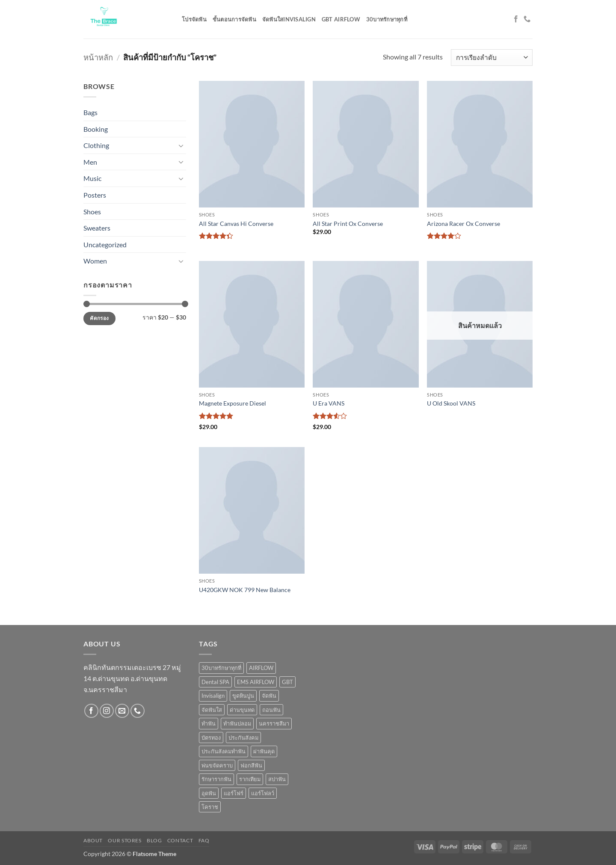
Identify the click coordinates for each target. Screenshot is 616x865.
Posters (95, 195)
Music (92, 178)
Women (95, 261)
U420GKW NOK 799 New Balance (245, 590)
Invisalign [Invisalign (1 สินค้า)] (213, 696)
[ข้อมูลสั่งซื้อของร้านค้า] (492, 58)
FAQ (204, 840)
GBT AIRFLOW (341, 19)
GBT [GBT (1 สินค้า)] (287, 682)
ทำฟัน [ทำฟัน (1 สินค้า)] (209, 723)
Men (90, 162)
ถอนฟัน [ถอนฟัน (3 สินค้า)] (271, 710)
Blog (154, 840)
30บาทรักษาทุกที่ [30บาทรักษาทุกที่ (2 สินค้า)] (221, 668)
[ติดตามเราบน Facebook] (516, 19)
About (93, 840)
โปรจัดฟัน (194, 19)
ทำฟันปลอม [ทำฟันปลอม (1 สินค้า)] (237, 723)
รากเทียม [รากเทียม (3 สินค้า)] (250, 779)
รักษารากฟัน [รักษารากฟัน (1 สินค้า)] (216, 779)
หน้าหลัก (98, 57)
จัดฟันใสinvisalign (289, 19)
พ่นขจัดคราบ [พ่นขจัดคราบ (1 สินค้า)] (217, 765)
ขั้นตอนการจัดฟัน (234, 19)
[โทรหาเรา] (527, 19)
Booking (96, 129)
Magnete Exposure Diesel (232, 403)
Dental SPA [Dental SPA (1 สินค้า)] (215, 682)
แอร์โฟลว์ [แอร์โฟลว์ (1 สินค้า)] (263, 793)
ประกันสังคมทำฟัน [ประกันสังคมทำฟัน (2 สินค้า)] (224, 751)
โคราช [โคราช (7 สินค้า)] (210, 807)
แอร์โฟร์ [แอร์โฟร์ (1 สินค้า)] (234, 793)
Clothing (96, 145)
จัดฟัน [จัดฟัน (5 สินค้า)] (269, 696)
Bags (90, 112)
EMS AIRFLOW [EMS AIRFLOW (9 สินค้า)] (256, 682)
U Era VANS (329, 403)
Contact (180, 840)
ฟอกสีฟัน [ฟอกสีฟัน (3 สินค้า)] (251, 765)
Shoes (92, 212)
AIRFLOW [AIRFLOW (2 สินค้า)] (261, 668)
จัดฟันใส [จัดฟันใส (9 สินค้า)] (212, 710)
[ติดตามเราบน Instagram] (107, 711)
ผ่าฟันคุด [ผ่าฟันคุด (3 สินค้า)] (264, 751)
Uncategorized (105, 244)
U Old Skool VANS (451, 403)
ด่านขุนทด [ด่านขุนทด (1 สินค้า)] (242, 710)
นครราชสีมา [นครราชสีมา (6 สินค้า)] (274, 723)
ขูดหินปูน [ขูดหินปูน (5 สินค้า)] (243, 696)
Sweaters (97, 228)
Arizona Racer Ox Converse (463, 224)
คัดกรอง (99, 318)
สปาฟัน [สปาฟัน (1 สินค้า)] (277, 779)
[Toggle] (181, 145)
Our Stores (124, 840)
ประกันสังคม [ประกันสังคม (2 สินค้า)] (243, 738)
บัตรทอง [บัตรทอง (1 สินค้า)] (211, 738)
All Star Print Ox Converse (348, 224)
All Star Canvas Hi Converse (236, 224)
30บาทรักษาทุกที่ (387, 19)
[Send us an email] (122, 711)
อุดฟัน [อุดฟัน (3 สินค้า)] (209, 793)
